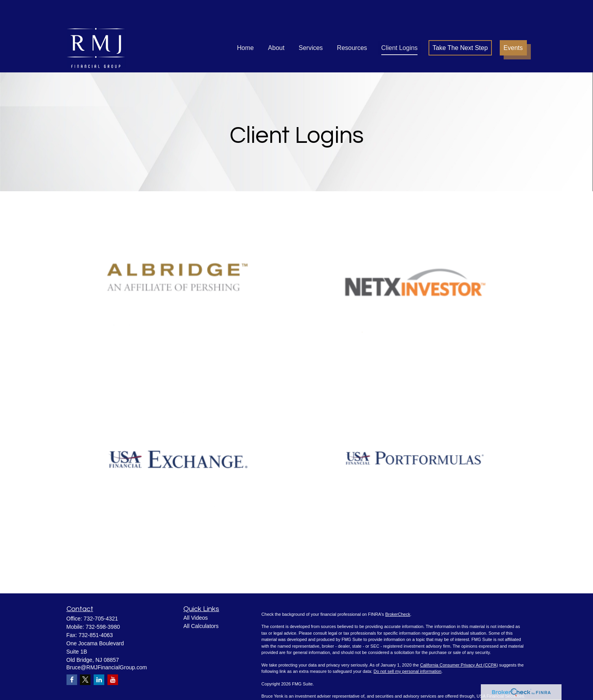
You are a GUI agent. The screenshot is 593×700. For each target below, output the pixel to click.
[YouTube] (113, 656)
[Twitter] (85, 656)
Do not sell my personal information (407, 648)
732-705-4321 (101, 595)
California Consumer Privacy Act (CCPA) (459, 641)
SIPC (299, 679)
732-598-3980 (103, 603)
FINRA (286, 679)
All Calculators (201, 602)
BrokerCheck (398, 591)
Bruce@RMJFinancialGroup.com (107, 644)
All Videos (196, 594)
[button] (245, 24)
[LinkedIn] (99, 656)
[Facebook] (72, 656)
